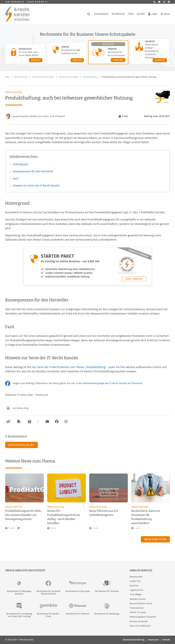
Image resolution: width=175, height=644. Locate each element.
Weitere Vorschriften (69, 77)
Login (153, 14)
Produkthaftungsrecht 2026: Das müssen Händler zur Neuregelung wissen (23, 515)
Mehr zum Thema (155, 539)
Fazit (16, 179)
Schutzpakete (101, 14)
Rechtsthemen (21, 77)
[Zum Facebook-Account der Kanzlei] (57, 422)
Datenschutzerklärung (134, 640)
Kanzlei (141, 14)
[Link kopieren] (8, 422)
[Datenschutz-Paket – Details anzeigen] (25, 54)
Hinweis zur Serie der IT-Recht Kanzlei (36, 186)
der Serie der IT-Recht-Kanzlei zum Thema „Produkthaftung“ (69, 367)
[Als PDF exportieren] (19, 422)
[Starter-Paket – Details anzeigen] (67, 53)
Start (7, 77)
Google (14, 2)
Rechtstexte (118, 14)
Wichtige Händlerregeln (43, 77)
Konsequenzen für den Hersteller (33, 171)
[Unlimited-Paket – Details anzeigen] (150, 51)
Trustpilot (37, 2)
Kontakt (166, 640)
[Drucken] (29, 422)
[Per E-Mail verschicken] (47, 422)
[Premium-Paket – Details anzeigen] (108, 52)
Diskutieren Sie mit (22, 445)
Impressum (153, 640)
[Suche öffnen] (89, 14)
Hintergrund (20, 164)
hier (123, 367)
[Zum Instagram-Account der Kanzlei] (66, 422)
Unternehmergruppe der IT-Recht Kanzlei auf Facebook (112, 383)
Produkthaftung (90, 77)
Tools (131, 14)
